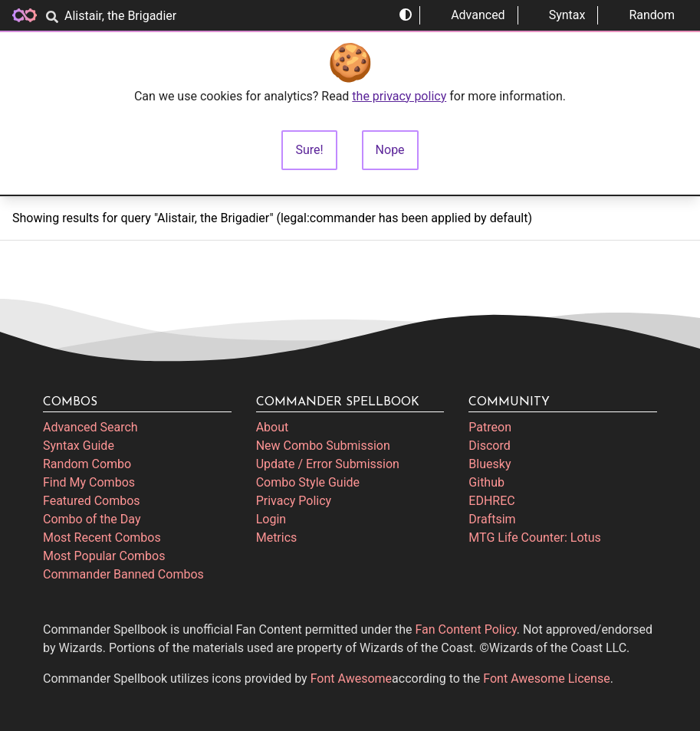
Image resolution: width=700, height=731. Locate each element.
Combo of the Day (92, 519)
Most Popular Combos (104, 556)
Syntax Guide (79, 446)
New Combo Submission (323, 446)
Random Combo (87, 464)
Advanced (469, 15)
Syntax (558, 15)
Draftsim (492, 519)
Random (642, 15)
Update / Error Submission (328, 464)
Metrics (277, 538)
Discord (489, 446)
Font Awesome (351, 679)
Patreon (490, 427)
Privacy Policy (294, 501)
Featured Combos (92, 501)
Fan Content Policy (466, 629)
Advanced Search (90, 427)
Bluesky (490, 464)
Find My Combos (89, 482)
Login (271, 519)
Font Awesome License (546, 679)
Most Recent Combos (102, 538)
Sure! (309, 150)
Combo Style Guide (308, 482)
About (273, 427)
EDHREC (491, 501)
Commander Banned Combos (123, 574)
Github (486, 482)
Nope (390, 150)
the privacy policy (399, 96)
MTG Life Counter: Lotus (535, 538)
